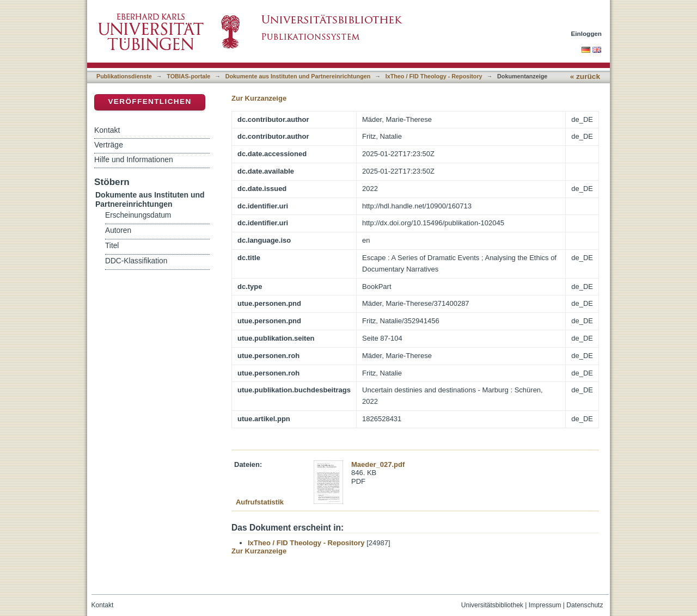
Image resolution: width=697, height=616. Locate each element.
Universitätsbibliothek (492, 605)
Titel (112, 246)
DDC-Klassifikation (136, 261)
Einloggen (587, 33)
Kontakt (107, 130)
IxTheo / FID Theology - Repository (434, 76)
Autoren (118, 230)
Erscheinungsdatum (138, 215)
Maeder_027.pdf (378, 464)
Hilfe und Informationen (134, 159)
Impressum (545, 605)
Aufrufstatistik (260, 502)
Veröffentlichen (149, 101)
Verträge (109, 145)
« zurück (585, 76)
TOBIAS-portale (188, 76)
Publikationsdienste (124, 76)
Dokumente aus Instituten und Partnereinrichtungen (298, 76)
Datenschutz (585, 605)
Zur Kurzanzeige (259, 98)
